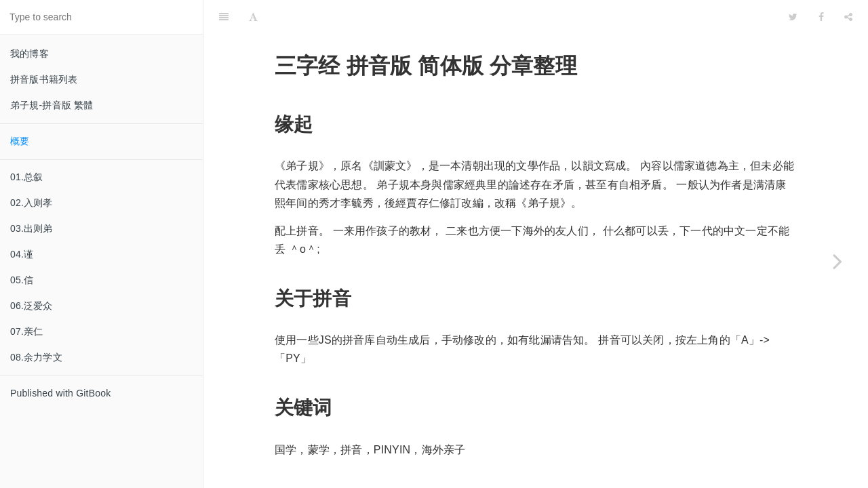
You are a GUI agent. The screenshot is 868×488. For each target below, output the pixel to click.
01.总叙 (26, 177)
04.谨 (22, 254)
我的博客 (29, 54)
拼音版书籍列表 (44, 79)
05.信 (22, 280)
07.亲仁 (26, 331)
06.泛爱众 (32, 306)
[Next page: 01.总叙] (837, 261)
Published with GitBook (60, 393)
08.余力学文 (36, 357)
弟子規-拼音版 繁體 (52, 105)
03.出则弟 (32, 228)
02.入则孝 (32, 203)
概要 (20, 141)
